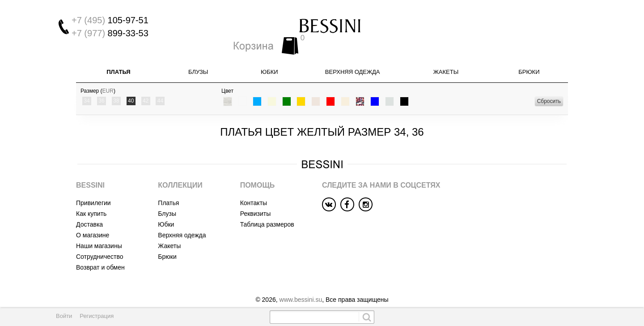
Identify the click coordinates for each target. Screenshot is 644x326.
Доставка (89, 213)
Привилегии (93, 191)
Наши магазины (99, 234)
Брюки (529, 60)
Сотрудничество (100, 245)
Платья (118, 60)
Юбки (269, 60)
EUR (108, 79)
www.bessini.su (301, 288)
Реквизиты (256, 202)
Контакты (254, 191)
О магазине (93, 223)
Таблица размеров (267, 213)
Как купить (91, 202)
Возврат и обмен (100, 256)
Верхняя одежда (353, 60)
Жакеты (446, 60)
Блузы (198, 60)
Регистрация (97, 316)
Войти (64, 316)
